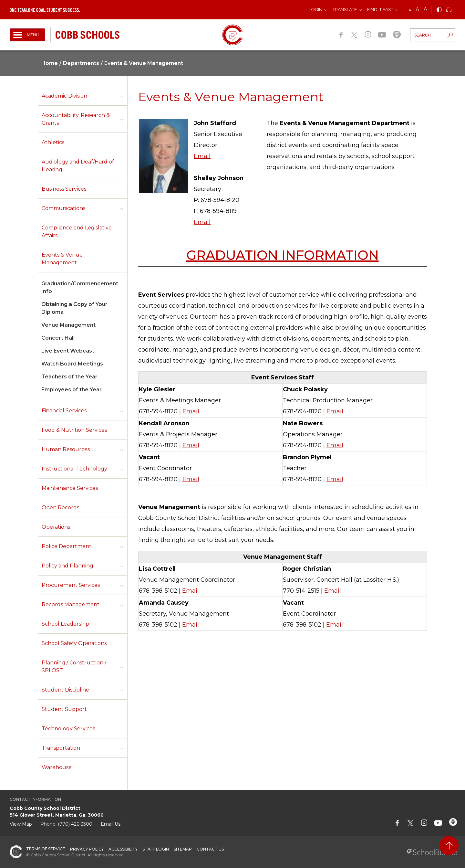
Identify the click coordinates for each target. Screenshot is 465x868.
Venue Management (68, 325)
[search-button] (450, 36)
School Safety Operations (74, 643)
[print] (449, 10)
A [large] (425, 9)
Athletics (53, 142)
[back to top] (449, 846)
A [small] (410, 10)
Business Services (64, 189)
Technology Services (68, 729)
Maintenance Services (70, 488)
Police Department (67, 546)
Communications (63, 208)
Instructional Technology (74, 469)
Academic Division (64, 96)
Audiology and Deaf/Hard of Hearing (78, 166)
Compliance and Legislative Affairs (77, 232)
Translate (345, 9)
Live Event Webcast (68, 351)
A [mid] (417, 10)
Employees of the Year (72, 390)
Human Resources (66, 449)
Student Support (64, 709)
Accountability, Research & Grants (76, 119)
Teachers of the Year (69, 377)
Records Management (71, 604)
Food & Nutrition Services (74, 430)
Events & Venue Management (62, 259)
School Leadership (65, 624)
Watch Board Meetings (72, 364)
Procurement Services (71, 585)
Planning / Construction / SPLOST (74, 667)
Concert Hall (58, 338)
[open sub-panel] (121, 96)
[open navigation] (27, 35)
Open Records (60, 508)
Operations (56, 527)
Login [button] (315, 9)
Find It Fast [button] (380, 9)
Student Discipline (65, 690)
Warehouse (57, 767)
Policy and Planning (67, 566)
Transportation (61, 748)
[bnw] (439, 10)
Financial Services (64, 411)
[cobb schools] (88, 34)
